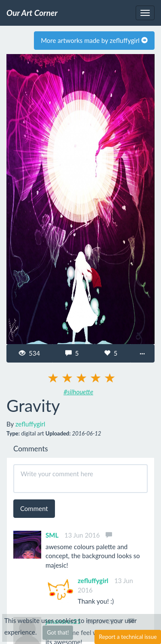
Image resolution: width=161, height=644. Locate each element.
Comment (34, 508)
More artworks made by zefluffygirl (94, 40)
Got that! (58, 632)
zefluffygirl (30, 424)
